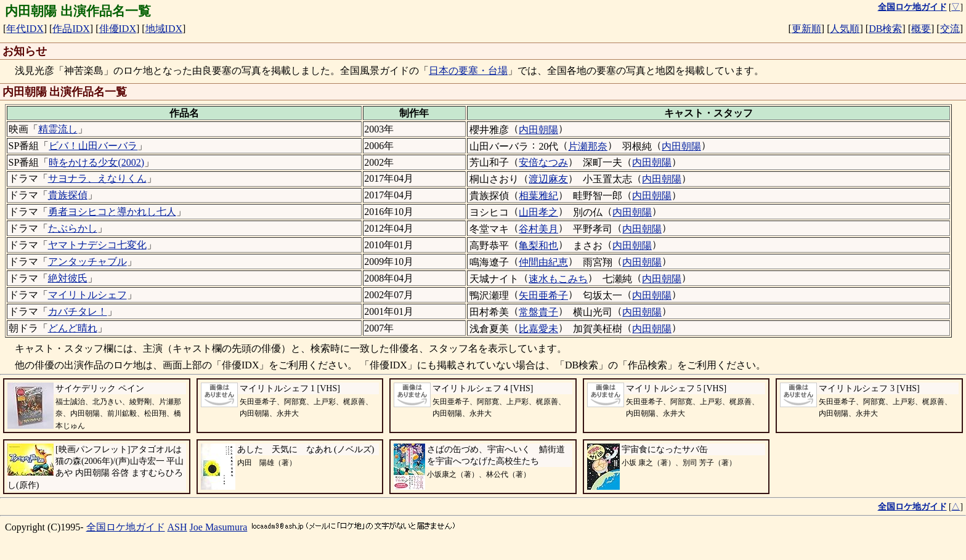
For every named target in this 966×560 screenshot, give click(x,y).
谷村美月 (538, 229)
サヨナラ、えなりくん (97, 178)
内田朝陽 (538, 130)
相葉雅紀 (538, 196)
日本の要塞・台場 (468, 71)
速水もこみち (558, 279)
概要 (921, 29)
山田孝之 (538, 212)
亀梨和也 (538, 246)
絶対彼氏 (68, 278)
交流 (950, 29)
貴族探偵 (68, 195)
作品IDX (71, 29)
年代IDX (25, 29)
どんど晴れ (73, 328)
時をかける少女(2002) (96, 162)
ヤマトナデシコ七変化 (97, 245)
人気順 (845, 29)
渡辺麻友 (548, 179)
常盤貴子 (538, 312)
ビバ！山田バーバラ (93, 146)
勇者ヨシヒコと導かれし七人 (112, 212)
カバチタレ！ (78, 311)
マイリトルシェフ (87, 295)
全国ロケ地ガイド (126, 527)
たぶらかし (73, 228)
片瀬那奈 (588, 146)
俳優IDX (118, 29)
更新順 (806, 29)
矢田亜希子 (543, 295)
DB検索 (885, 29)
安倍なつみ (543, 162)
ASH (177, 527)
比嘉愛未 (538, 329)
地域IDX (164, 29)
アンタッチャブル (87, 262)
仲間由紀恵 (543, 262)
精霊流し (58, 129)
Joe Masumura (219, 527)
